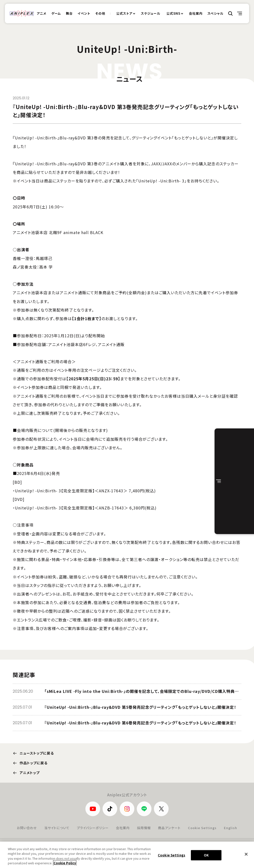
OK (206, 859)
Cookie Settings (202, 828)
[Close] (246, 858)
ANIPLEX (22, 13)
